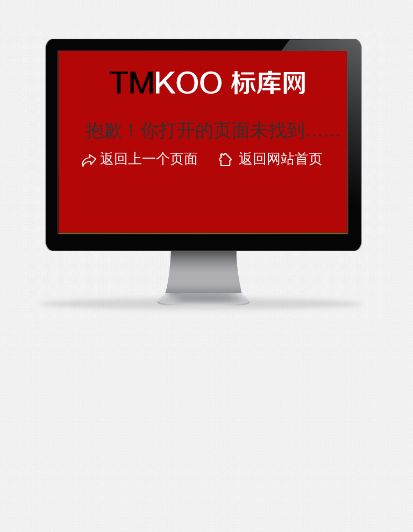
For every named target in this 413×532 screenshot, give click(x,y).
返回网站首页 (281, 159)
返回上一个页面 (149, 159)
